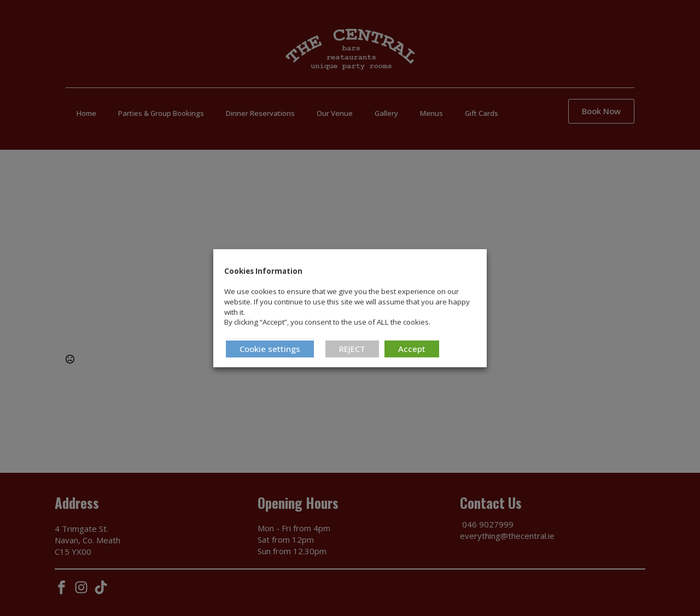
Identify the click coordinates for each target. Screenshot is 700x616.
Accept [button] (412, 349)
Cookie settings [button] (270, 349)
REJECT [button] (352, 349)
